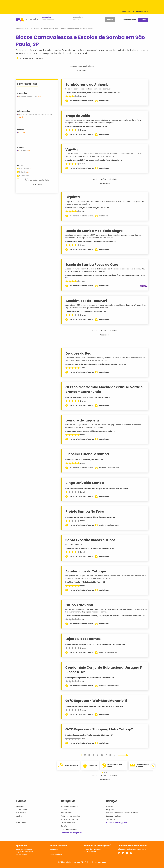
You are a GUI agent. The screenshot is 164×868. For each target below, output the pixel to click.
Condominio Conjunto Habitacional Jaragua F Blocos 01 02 (104, 670)
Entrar (143, 20)
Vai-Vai (73, 149)
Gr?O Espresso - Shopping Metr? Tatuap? (100, 729)
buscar (110, 20)
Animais (64, 809)
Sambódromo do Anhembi (88, 85)
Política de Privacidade (93, 849)
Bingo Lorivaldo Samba (85, 483)
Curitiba (19, 819)
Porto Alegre (21, 823)
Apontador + (55, 849)
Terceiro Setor (112, 819)
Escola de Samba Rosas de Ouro (93, 265)
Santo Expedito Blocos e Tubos (91, 540)
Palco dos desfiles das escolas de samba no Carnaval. (89, 89)
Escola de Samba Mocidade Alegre (95, 231)
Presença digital (56, 854)
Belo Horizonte (21, 813)
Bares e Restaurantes (70, 819)
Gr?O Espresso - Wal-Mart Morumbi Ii (97, 701)
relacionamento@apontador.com (132, 849)
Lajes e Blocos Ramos (84, 639)
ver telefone (105, 101)
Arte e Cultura (67, 813)
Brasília (19, 816)
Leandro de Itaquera (83, 420)
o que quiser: (47, 17)
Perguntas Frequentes (24, 852)
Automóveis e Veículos (70, 816)
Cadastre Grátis (129, 20)
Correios (110, 806)
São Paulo (20, 806)
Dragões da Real (80, 353)
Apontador (20, 28)
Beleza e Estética (68, 823)
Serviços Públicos (113, 816)
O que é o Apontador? (24, 849)
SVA (51, 852)
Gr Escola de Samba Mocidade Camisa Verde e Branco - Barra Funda (105, 389)
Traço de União (79, 116)
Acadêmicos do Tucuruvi (87, 301)
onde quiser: (78, 17)
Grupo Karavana (80, 605)
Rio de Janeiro (21, 809)
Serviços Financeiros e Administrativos (122, 813)
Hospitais (110, 809)
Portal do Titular (90, 852)
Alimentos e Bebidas (69, 806)
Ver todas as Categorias (71, 833)
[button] (104, 773)
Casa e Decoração (69, 829)
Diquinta (73, 197)
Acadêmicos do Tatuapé (87, 571)
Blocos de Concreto (74, 545)
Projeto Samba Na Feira (86, 511)
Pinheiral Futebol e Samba (88, 454)
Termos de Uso (21, 854)
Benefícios (65, 826)
